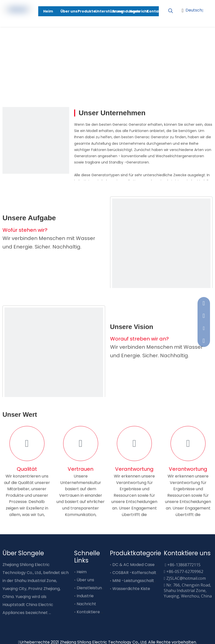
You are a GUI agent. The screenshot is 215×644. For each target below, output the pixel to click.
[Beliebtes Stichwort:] (171, 11)
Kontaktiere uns (92, 612)
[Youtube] (203, 18)
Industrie (85, 596)
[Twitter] (23, 621)
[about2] (54, 357)
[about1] (161, 248)
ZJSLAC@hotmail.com (186, 578)
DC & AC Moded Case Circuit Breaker (149, 565)
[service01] (36, 140)
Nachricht (86, 604)
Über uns (85, 580)
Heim (82, 572)
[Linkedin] (203, 26)
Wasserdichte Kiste (131, 589)
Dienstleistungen (93, 588)
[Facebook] (6, 621)
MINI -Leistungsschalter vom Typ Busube (152, 581)
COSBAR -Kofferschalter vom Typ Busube (153, 573)
